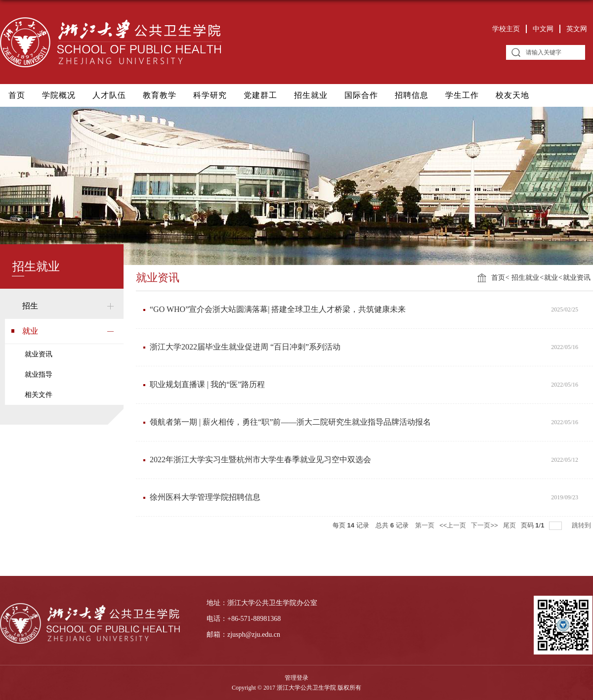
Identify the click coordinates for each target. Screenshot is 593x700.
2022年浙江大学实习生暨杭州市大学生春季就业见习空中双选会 (260, 459)
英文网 (577, 29)
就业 (551, 278)
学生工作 (462, 95)
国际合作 (361, 95)
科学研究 (210, 95)
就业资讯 (577, 278)
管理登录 (296, 678)
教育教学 (160, 95)
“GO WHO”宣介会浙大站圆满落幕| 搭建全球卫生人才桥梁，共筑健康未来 (278, 309)
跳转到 (582, 525)
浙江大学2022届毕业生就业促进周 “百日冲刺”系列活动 (245, 347)
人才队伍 (109, 95)
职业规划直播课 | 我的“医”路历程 (207, 384)
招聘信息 (412, 95)
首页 (17, 95)
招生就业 (311, 95)
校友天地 (512, 95)
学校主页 (506, 29)
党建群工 (260, 95)
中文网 (543, 29)
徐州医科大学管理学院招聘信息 (205, 497)
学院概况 (59, 95)
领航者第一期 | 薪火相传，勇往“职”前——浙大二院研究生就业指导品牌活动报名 (290, 422)
